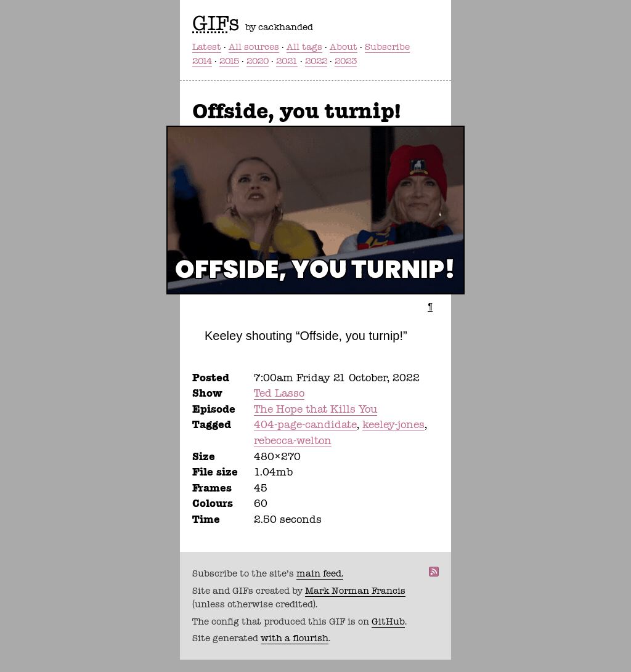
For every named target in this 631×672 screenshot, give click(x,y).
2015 (229, 61)
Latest (207, 47)
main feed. (320, 573)
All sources (254, 47)
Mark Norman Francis (355, 591)
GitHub (388, 621)
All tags (304, 47)
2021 (287, 61)
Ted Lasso (279, 393)
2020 (258, 61)
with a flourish (295, 638)
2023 (346, 61)
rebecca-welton (293, 440)
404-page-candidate (305, 424)
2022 (316, 61)
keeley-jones (393, 424)
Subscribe (387, 47)
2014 (202, 61)
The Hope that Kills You (315, 409)
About (344, 47)
